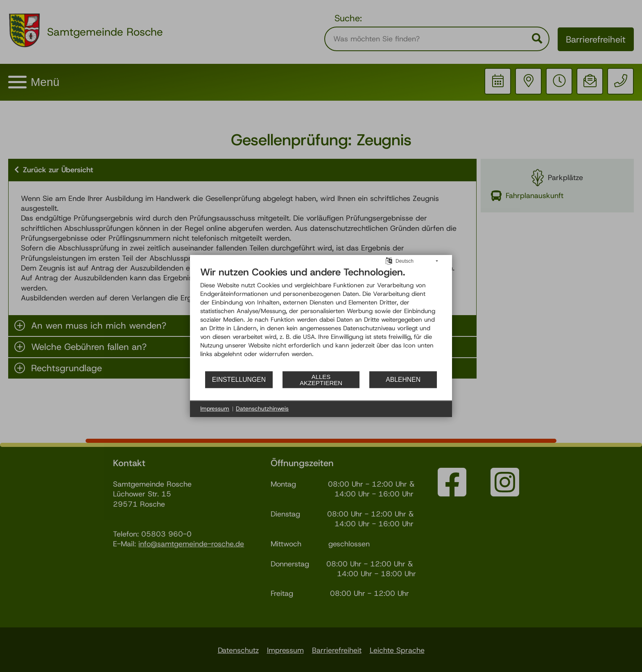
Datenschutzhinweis (262, 408)
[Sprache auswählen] (389, 261)
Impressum (215, 408)
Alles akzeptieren (321, 380)
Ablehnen (403, 380)
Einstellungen (239, 380)
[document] (321, 318)
